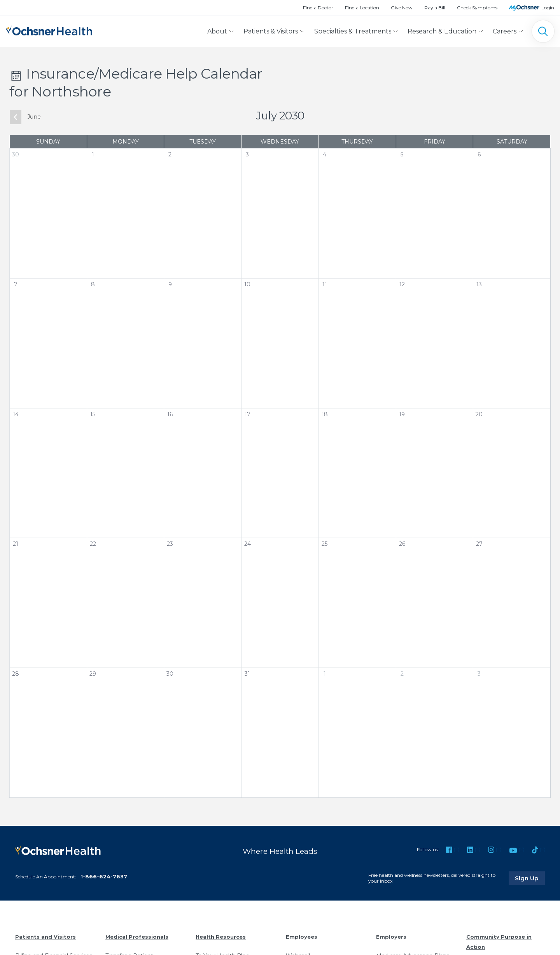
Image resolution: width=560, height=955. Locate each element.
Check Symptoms (477, 8)
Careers (505, 31)
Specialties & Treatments (353, 31)
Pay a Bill (435, 8)
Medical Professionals (137, 937)
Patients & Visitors (271, 31)
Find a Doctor (318, 8)
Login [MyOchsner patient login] (548, 8)
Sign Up (530, 878)
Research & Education (442, 31)
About (217, 31)
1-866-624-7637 (104, 876)
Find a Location (362, 8)
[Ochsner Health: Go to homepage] (49, 30)
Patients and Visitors (45, 937)
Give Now (402, 8)
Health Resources (221, 937)
